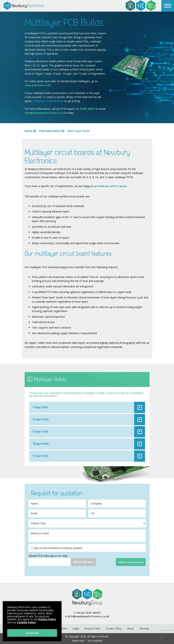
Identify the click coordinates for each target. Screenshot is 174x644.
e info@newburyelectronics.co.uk (87, 616)
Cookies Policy (26, 622)
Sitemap (144, 628)
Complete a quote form (48, 101)
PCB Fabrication (50, 131)
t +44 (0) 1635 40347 (87, 613)
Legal (76, 628)
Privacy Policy (92, 628)
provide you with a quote (111, 186)
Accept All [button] (32, 633)
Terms (63, 628)
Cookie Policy (114, 628)
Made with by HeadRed (87, 641)
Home (29, 131)
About (130, 628)
